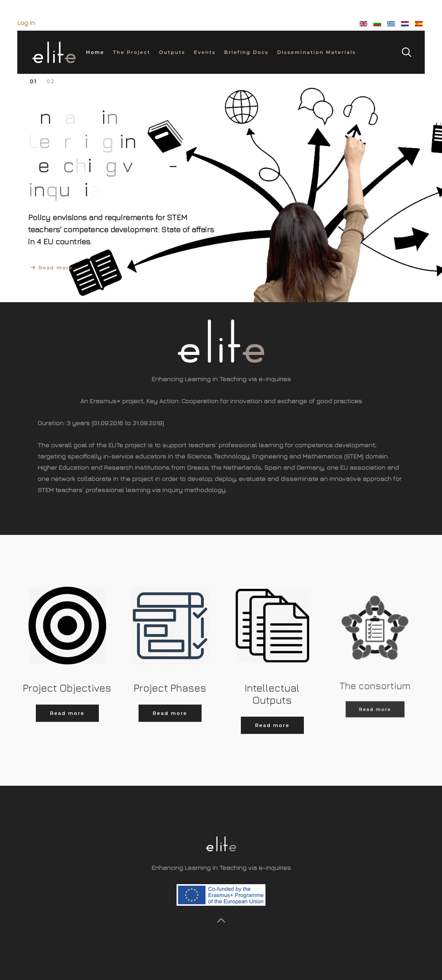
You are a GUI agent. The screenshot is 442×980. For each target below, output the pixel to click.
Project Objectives (67, 688)
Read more (67, 713)
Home (95, 52)
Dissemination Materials (317, 52)
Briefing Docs (246, 52)
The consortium (375, 670)
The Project (132, 52)
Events (205, 52)
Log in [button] (26, 23)
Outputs (172, 52)
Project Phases (170, 688)
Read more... (59, 268)
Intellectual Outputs (272, 692)
